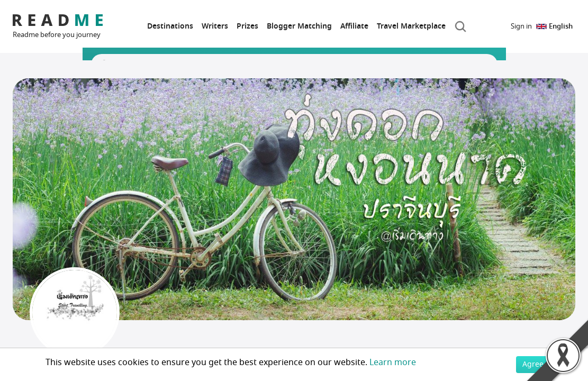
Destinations (170, 26)
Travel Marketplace (411, 26)
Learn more (393, 362)
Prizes (247, 26)
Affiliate (354, 26)
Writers (215, 26)
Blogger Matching (299, 26)
